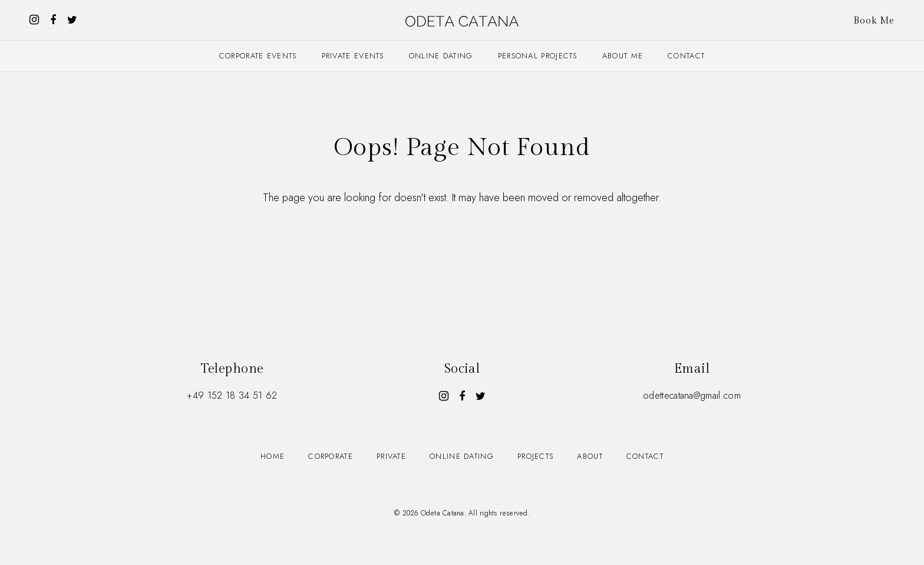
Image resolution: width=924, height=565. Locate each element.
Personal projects (538, 56)
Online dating (441, 56)
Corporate (331, 456)
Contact (686, 56)
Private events (353, 56)
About (590, 456)
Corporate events (258, 56)
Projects (535, 456)
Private (391, 456)
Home (273, 456)
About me (623, 56)
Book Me (874, 21)
